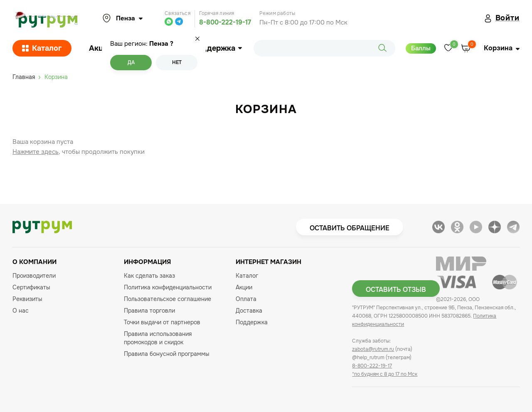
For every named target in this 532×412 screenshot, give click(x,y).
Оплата (246, 299)
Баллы (421, 48)
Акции (101, 48)
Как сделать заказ (149, 276)
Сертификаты (31, 287)
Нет (177, 62)
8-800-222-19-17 (225, 22)
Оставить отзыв (396, 290)
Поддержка (217, 48)
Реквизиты (27, 299)
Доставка (249, 311)
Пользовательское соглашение (167, 299)
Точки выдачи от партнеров (162, 322)
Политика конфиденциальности (168, 287)
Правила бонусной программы (167, 354)
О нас (21, 311)
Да (131, 62)
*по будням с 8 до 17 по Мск (385, 374)
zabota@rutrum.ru (373, 349)
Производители (34, 276)
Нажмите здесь (36, 152)
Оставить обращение (350, 228)
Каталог (42, 48)
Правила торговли (149, 311)
